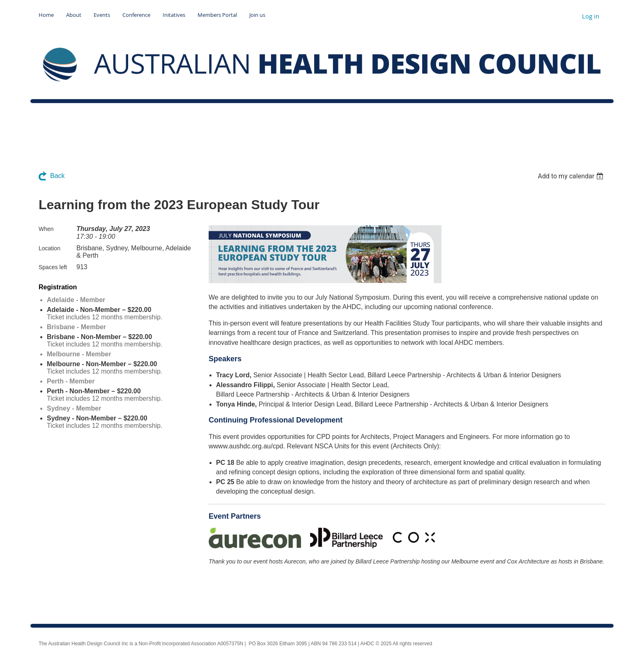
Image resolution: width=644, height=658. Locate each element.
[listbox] (572, 176)
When (46, 229)
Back (57, 176)
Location (49, 248)
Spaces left (53, 267)
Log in (591, 16)
